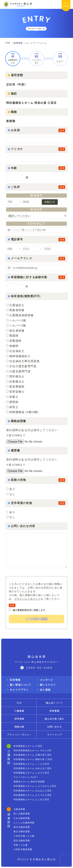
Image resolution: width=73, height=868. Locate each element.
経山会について (54, 703)
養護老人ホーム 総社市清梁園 (29, 782)
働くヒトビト (48, 685)
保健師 (12, 346)
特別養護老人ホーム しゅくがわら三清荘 (35, 786)
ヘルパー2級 (16, 326)
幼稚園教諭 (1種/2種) (22, 412)
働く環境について (21, 685)
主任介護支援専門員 (21, 366)
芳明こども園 (21, 845)
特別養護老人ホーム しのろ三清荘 (31, 773)
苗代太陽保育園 (22, 827)
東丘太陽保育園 (22, 832)
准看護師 (14, 341)
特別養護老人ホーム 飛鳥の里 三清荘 (33, 759)
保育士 (12, 407)
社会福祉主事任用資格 (23, 361)
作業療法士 (15, 382)
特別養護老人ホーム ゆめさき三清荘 (33, 768)
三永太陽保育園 (22, 818)
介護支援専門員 (18, 371)
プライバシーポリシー (28, 599)
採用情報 (15, 680)
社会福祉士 (15, 351)
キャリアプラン (19, 690)
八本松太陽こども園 (24, 836)
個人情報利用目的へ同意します (27, 610)
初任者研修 (15, 331)
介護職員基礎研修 (20, 315)
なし (12, 494)
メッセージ (47, 680)
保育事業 (54, 711)
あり (12, 489)
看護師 (12, 336)
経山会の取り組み (54, 719)
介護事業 (19, 711)
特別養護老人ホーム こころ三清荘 (31, 764)
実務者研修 (15, 310)
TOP (19, 703)
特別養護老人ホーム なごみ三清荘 (31, 800)
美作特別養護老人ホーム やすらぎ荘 (33, 750)
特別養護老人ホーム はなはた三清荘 (33, 791)
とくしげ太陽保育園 (24, 823)
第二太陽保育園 (22, 814)
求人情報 (45, 690)
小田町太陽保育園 (23, 849)
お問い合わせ (54, 727)
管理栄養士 (15, 392)
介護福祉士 (15, 305)
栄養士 (12, 397)
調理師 (12, 402)
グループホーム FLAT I (26, 777)
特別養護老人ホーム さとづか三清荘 (33, 795)
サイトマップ (54, 735)
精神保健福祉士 (18, 356)
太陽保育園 (19, 809)
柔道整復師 (15, 387)
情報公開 (19, 727)
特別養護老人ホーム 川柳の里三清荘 (33, 755)
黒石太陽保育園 (22, 841)
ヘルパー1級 (16, 320)
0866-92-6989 (39, 668)
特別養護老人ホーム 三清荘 (28, 746)
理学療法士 (15, 376)
